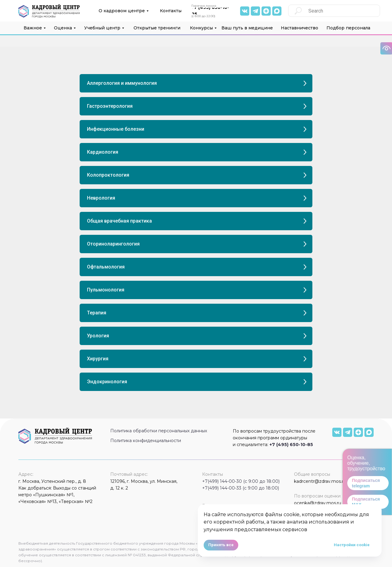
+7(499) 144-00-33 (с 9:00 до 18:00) (241, 488)
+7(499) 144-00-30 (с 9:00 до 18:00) (241, 481)
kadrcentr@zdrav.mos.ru (320, 481)
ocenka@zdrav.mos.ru (318, 503)
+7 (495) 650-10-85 (291, 445)
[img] (277, 11)
